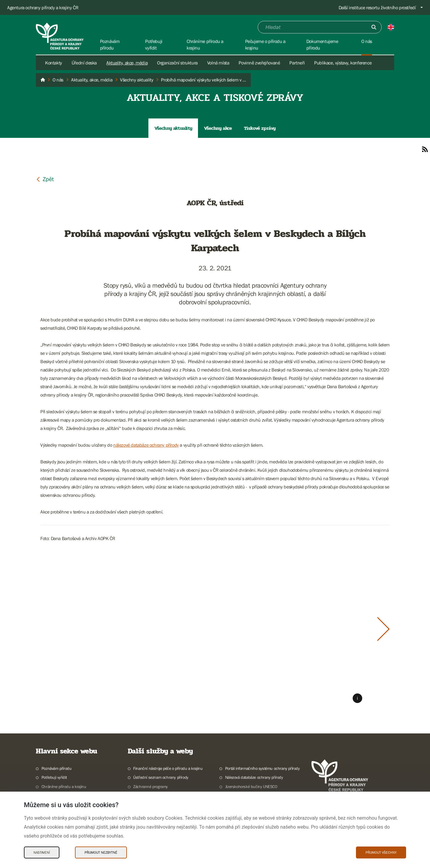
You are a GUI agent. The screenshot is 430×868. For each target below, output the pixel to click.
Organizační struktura (177, 63)
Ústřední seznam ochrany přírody (161, 777)
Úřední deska (84, 63)
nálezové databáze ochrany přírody (146, 445)
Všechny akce (218, 128)
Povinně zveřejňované (259, 63)
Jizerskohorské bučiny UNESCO (251, 787)
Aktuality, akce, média (127, 63)
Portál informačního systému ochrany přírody (262, 768)
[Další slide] (383, 629)
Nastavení (42, 852)
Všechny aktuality (173, 128)
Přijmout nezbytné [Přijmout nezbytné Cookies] (101, 852)
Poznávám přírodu (57, 768)
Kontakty (54, 63)
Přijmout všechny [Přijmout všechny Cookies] (381, 852)
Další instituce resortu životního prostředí (377, 7)
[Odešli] (374, 27)
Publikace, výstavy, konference (343, 63)
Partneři (297, 63)
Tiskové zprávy (260, 128)
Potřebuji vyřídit (54, 777)
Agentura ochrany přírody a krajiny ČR (43, 7)
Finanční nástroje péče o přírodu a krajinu (168, 768)
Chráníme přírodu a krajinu (64, 787)
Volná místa (218, 63)
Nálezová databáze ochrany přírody (254, 777)
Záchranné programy (150, 787)
